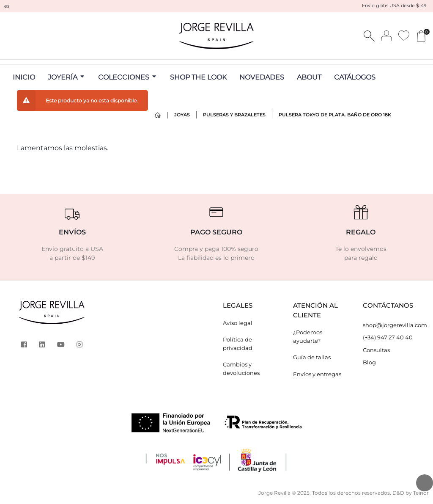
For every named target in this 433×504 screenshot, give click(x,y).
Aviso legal (238, 323)
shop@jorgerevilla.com (392, 325)
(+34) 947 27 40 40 (388, 337)
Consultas (376, 350)
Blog (369, 362)
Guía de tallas (312, 357)
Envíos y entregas (317, 374)
